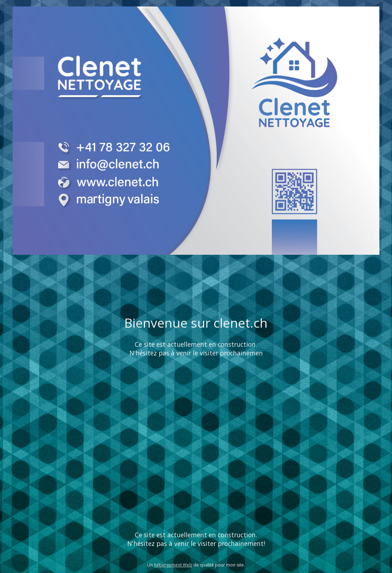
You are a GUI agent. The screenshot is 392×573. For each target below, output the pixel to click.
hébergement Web (173, 565)
